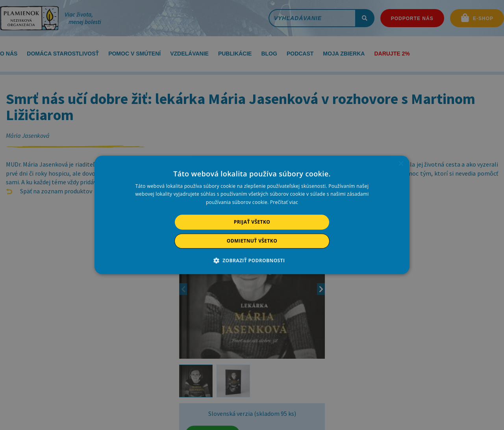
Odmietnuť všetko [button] (252, 241)
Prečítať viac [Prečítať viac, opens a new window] (284, 202)
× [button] (401, 164)
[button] (252, 261)
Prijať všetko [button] (252, 222)
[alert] (252, 215)
